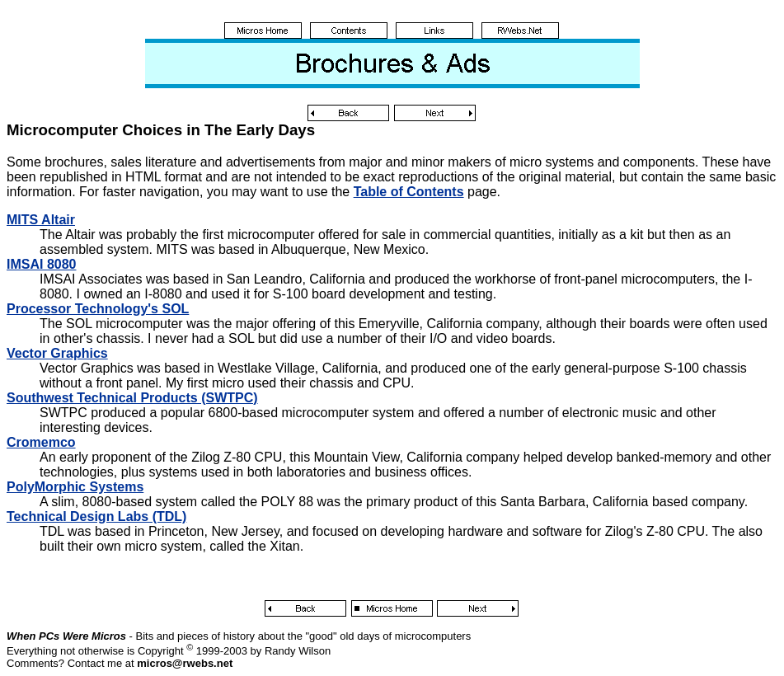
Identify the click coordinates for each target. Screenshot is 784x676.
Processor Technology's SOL (98, 309)
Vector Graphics (57, 353)
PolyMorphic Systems (75, 487)
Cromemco (41, 442)
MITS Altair (41, 220)
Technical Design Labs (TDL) (96, 516)
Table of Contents (409, 192)
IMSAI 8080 (41, 264)
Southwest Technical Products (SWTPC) (132, 398)
